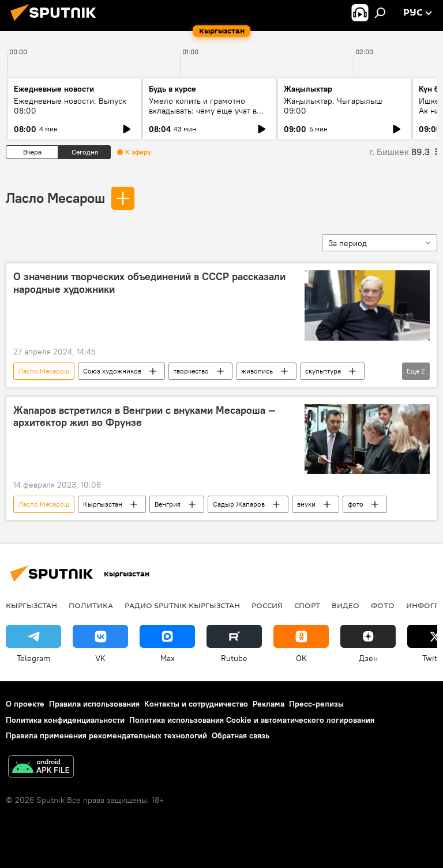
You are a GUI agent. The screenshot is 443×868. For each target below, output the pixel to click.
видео (346, 605)
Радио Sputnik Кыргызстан (182, 605)
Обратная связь (241, 735)
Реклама (269, 704)
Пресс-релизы (316, 704)
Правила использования (94, 704)
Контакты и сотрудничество (196, 704)
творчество (191, 371)
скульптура (323, 371)
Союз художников (112, 371)
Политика (91, 605)
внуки (306, 504)
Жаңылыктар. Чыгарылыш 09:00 (333, 106)
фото (356, 504)
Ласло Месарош (55, 198)
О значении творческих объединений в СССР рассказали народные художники (149, 283)
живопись (257, 371)
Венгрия (168, 504)
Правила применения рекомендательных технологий (106, 735)
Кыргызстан (103, 504)
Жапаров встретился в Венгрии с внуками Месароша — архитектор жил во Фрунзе (144, 417)
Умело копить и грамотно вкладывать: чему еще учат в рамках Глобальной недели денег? (203, 116)
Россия (267, 605)
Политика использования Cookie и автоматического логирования (252, 720)
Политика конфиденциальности (65, 720)
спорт (307, 605)
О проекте (25, 704)
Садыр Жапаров (239, 504)
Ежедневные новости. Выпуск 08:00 (70, 106)
